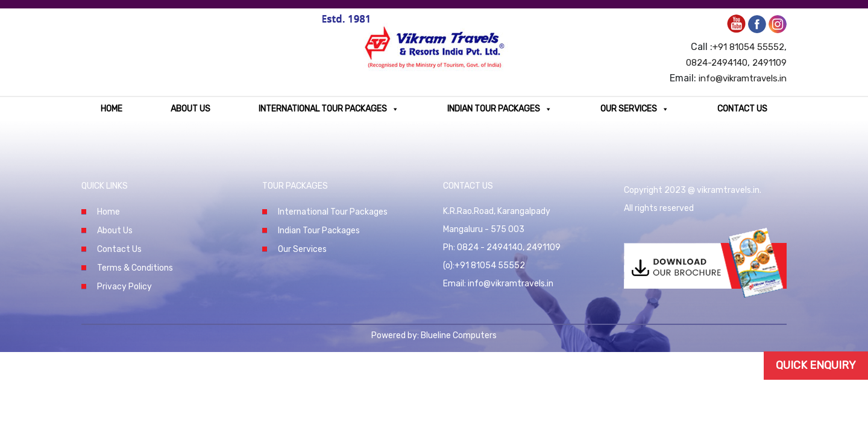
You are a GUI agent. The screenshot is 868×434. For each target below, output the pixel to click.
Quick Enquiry (816, 365)
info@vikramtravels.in (743, 78)
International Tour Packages (329, 109)
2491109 (769, 63)
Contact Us (742, 109)
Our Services (635, 109)
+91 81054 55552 (748, 47)
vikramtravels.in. (729, 190)
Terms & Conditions (135, 268)
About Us (190, 109)
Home (112, 109)
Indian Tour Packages (500, 109)
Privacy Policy (124, 287)
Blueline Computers (459, 335)
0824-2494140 (717, 63)
